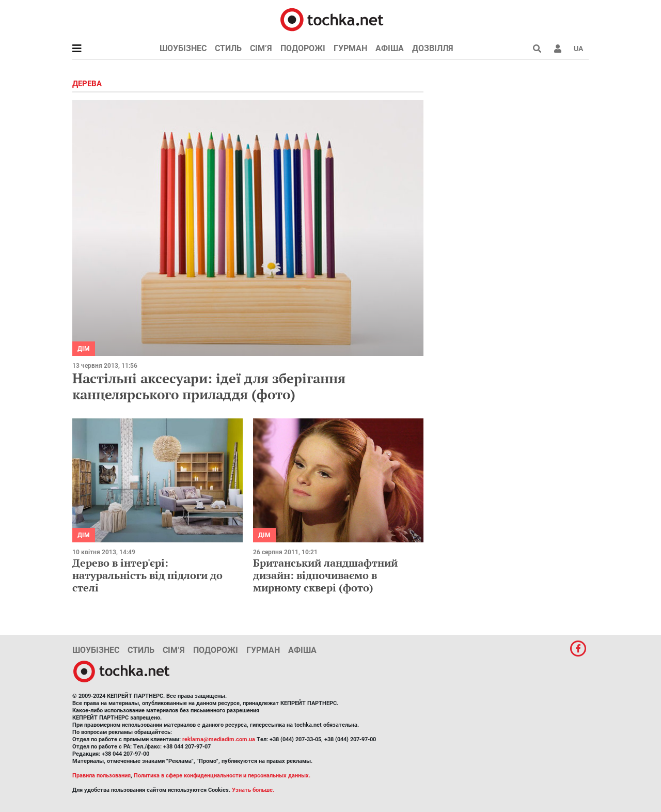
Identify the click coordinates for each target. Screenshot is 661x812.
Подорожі (303, 48)
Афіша (390, 48)
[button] (558, 49)
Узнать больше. (253, 790)
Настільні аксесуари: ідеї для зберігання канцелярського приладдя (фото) (209, 386)
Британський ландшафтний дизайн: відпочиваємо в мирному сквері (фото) (325, 575)
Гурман (350, 48)
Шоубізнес (183, 48)
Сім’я (261, 48)
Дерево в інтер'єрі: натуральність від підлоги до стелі (147, 575)
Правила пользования (101, 776)
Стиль (228, 48)
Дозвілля (433, 48)
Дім (84, 349)
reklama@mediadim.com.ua (219, 739)
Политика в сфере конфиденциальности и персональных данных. (222, 776)
